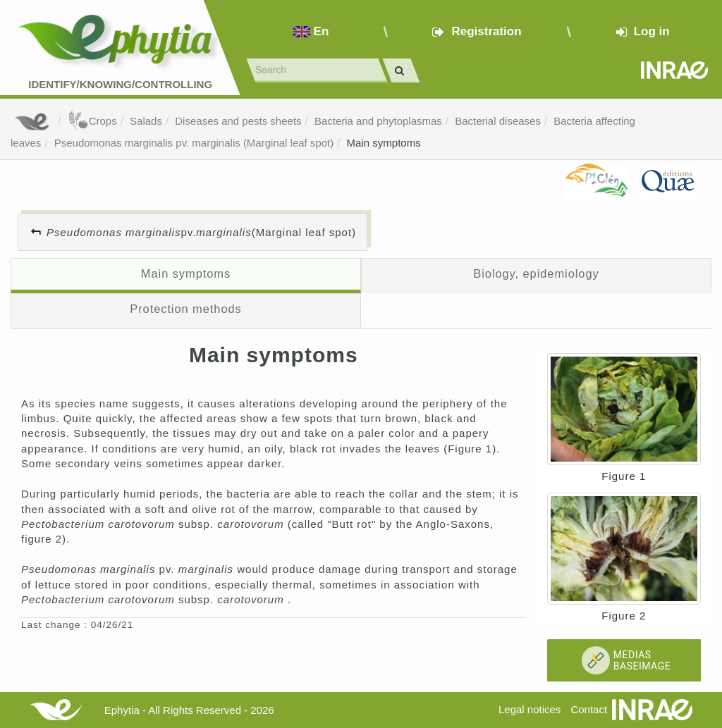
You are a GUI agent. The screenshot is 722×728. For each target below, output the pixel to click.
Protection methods (186, 309)
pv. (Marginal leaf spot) (201, 232)
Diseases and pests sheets (238, 121)
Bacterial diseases (498, 121)
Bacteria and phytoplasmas (378, 121)
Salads (146, 121)
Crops (92, 121)
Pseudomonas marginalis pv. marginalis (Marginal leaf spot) (194, 143)
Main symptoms (384, 143)
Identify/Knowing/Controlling (120, 84)
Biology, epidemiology (536, 273)
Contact (589, 709)
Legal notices (530, 709)
